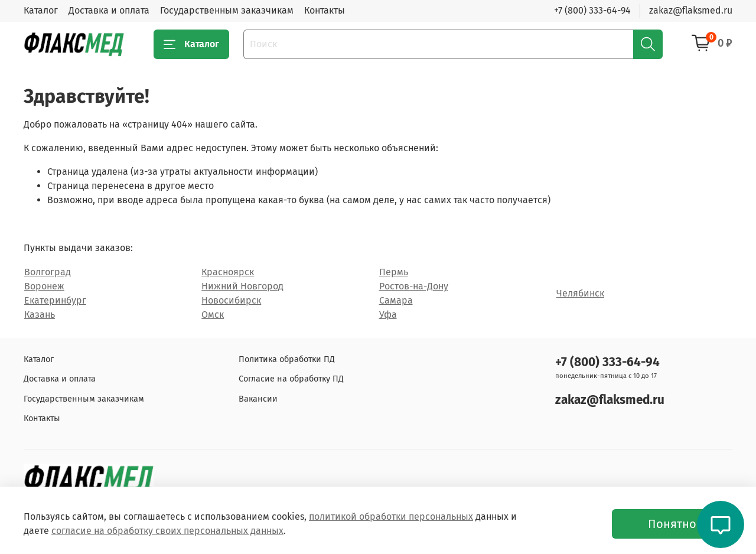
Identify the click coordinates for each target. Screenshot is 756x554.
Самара (396, 300)
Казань (40, 315)
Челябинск (580, 293)
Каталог (41, 10)
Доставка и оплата (109, 10)
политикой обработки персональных (391, 516)
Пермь (394, 272)
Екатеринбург (55, 300)
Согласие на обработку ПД (291, 379)
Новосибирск (231, 300)
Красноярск (228, 272)
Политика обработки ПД (287, 359)
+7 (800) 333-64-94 (592, 10)
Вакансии (258, 399)
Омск (213, 315)
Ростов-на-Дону (414, 286)
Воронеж (44, 286)
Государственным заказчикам (227, 10)
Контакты (325, 10)
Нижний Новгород (242, 286)
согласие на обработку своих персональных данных (167, 531)
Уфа (388, 315)
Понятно (672, 524)
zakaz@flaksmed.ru (691, 10)
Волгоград (48, 272)
